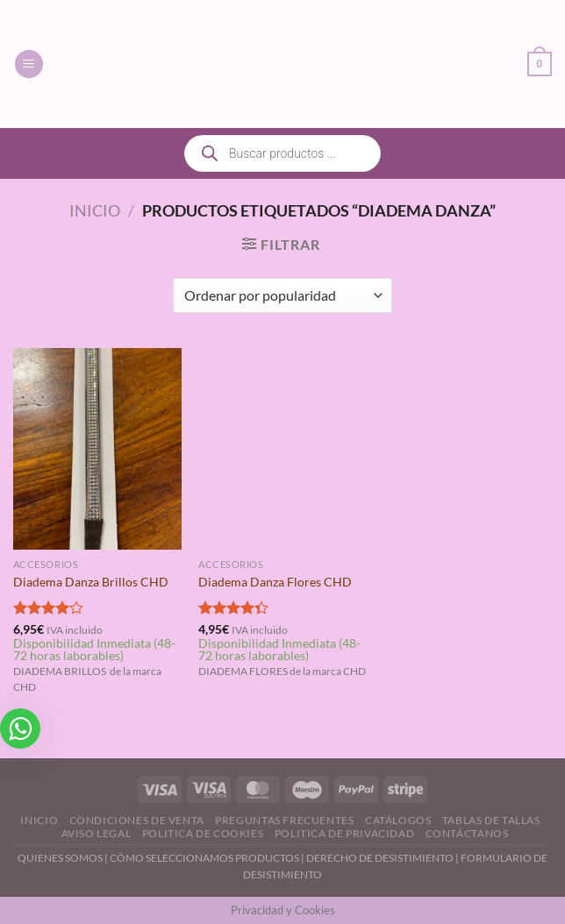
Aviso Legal (97, 833)
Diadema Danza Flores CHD (275, 582)
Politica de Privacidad (344, 833)
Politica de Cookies (203, 833)
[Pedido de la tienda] (282, 295)
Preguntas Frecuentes (284, 820)
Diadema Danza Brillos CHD (91, 582)
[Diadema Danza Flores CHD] (282, 449)
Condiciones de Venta (137, 820)
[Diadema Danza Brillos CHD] (97, 449)
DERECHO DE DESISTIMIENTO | (383, 858)
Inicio (95, 210)
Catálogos (398, 820)
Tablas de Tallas (491, 820)
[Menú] (29, 64)
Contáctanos (467, 833)
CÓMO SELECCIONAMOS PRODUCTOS (204, 858)
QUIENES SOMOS (60, 858)
